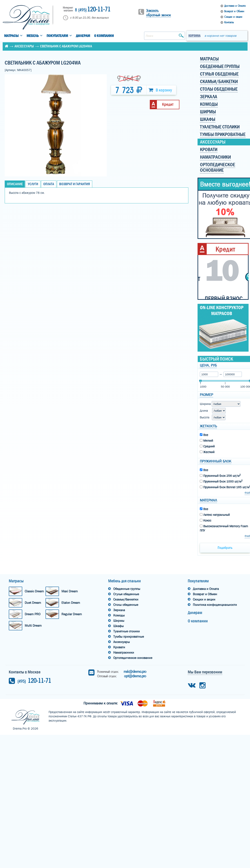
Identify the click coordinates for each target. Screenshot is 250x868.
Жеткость (208, 426)
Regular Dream (72, 614)
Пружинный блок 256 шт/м (220, 476)
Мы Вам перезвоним (205, 672)
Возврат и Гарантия (75, 184)
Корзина (194, 36)
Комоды (119, 615)
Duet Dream (33, 603)
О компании (104, 36)
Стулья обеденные (126, 594)
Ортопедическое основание (133, 658)
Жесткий (207, 452)
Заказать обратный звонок (158, 13)
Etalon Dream (71, 603)
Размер (206, 395)
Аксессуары (24, 46)
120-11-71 (93, 10)
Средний (207, 446)
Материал (208, 500)
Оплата (49, 184)
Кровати (119, 647)
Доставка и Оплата (235, 6)
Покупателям (57, 36)
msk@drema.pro (135, 672)
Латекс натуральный (215, 515)
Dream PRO (33, 614)
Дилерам (83, 36)
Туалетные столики (127, 631)
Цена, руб (208, 365)
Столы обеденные (126, 605)
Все (204, 435)
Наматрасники (124, 652)
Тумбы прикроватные (129, 637)
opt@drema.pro (135, 676)
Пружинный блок (216, 461)
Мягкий (206, 441)
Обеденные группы (127, 589)
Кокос (206, 520)
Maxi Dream (70, 591)
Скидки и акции (233, 17)
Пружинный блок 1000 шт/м (221, 481)
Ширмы (119, 621)
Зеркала (119, 610)
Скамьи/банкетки (126, 599)
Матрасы (11, 36)
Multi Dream (33, 626)
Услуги (33, 184)
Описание (15, 184)
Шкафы (118, 626)
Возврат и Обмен (234, 11)
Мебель (33, 36)
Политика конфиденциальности (215, 605)
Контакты (229, 22)
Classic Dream (34, 591)
